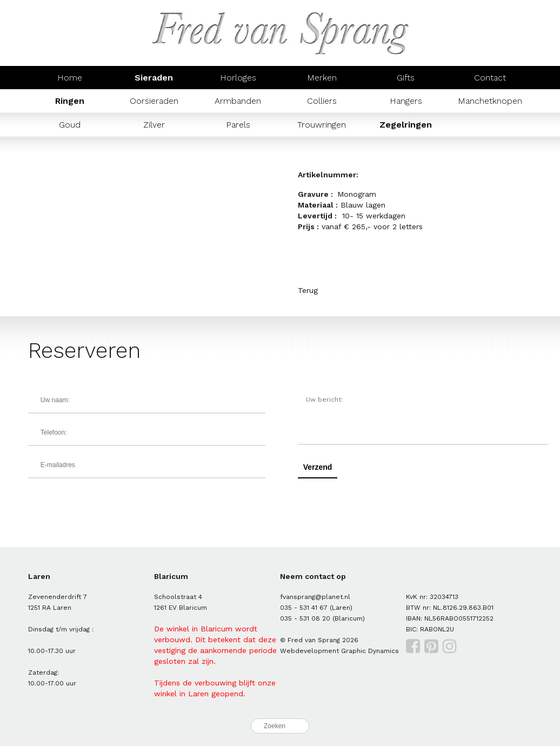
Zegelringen (406, 125)
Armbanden (238, 101)
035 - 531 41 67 (304, 608)
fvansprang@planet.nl (315, 597)
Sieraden (154, 78)
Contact (490, 78)
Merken (322, 78)
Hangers (406, 101)
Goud (70, 125)
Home (70, 78)
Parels (238, 125)
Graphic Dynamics (370, 651)
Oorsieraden (154, 101)
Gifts (406, 78)
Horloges (238, 78)
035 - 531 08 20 (305, 618)
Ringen (70, 101)
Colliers (322, 101)
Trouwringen (322, 125)
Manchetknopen (490, 101)
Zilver (154, 125)
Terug (308, 290)
